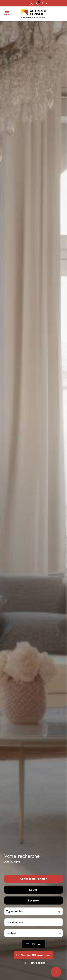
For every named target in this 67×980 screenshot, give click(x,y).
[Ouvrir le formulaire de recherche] (34, 944)
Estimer (33, 900)
